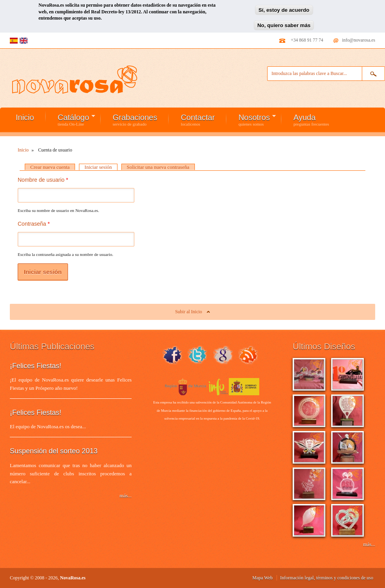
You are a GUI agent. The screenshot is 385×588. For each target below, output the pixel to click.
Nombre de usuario (43, 180)
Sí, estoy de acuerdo (284, 8)
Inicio (25, 117)
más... (126, 496)
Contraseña (34, 224)
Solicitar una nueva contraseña (158, 167)
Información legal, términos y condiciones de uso (327, 578)
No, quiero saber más (284, 23)
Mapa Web (262, 578)
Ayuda (311, 120)
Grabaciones (135, 120)
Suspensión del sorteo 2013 (54, 451)
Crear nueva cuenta (50, 167)
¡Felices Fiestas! (36, 366)
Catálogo (71, 120)
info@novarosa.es (359, 40)
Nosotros (251, 120)
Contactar (198, 120)
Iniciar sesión (101, 167)
